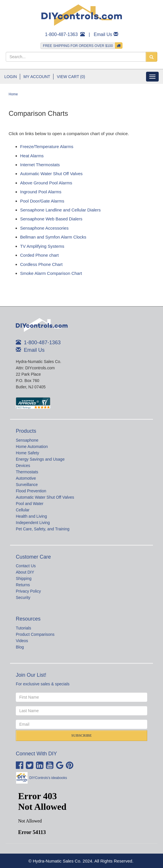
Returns (23, 585)
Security (23, 597)
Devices (23, 466)
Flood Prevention (31, 491)
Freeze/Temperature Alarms (47, 146)
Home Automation (32, 447)
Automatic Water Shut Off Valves (51, 174)
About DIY (25, 572)
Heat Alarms (32, 156)
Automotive (26, 478)
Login (11, 77)
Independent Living (33, 523)
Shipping (24, 578)
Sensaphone (27, 440)
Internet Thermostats (40, 165)
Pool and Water (30, 504)
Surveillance (27, 485)
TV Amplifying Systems (42, 246)
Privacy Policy (28, 591)
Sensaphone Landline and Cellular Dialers (60, 210)
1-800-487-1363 (61, 34)
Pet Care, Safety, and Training (43, 529)
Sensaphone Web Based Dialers (51, 219)
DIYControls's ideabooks (48, 778)
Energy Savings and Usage (40, 459)
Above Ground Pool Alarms (46, 183)
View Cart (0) (71, 77)
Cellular (23, 510)
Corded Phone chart (39, 255)
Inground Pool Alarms (41, 192)
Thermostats (27, 472)
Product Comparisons (35, 634)
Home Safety (27, 453)
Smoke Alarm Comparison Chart (51, 273)
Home (13, 94)
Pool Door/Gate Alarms (42, 201)
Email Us (103, 34)
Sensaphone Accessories (44, 228)
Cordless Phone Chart (41, 264)
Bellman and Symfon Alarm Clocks (53, 237)
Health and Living (31, 516)
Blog (20, 647)
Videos (22, 641)
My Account (37, 77)
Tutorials (23, 628)
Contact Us (26, 566)
